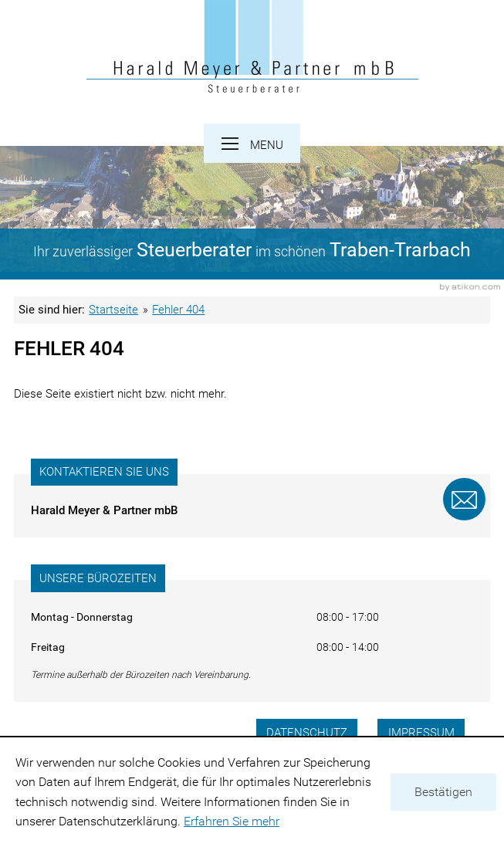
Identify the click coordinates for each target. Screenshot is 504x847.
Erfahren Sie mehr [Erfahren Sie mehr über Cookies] (232, 821)
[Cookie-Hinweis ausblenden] (443, 792)
